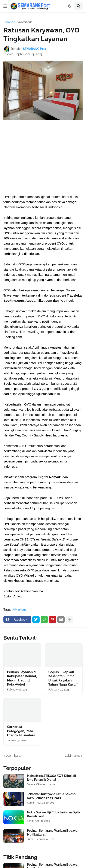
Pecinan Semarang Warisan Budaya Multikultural (52, 833)
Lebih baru (13, 756)
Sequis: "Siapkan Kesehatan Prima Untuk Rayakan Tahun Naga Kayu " (63, 678)
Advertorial (26, 22)
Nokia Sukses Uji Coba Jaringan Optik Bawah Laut (54, 814)
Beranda (9, 22)
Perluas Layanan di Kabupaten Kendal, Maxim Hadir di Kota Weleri (22, 678)
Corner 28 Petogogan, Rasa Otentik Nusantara (21, 731)
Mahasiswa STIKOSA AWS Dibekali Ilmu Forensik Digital (51, 778)
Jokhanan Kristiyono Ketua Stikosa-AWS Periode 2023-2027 (52, 796)
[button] (5, 6)
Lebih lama (73, 756)
